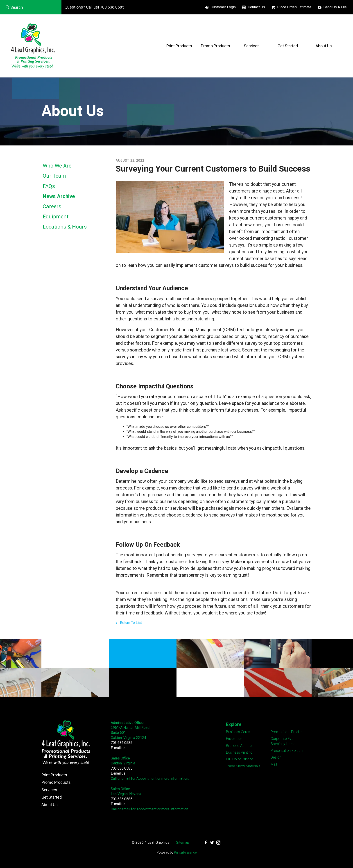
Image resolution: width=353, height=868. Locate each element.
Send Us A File (335, 7)
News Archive (59, 196)
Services (252, 46)
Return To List (130, 623)
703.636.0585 (122, 743)
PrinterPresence (185, 852)
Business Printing (239, 752)
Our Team (54, 176)
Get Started (288, 46)
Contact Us (256, 7)
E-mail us (118, 748)
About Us (324, 46)
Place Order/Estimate (294, 7)
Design (276, 757)
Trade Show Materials (243, 766)
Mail (274, 764)
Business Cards (238, 732)
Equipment (56, 217)
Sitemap (183, 842)
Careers (52, 207)
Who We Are (57, 166)
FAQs (49, 186)
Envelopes (234, 739)
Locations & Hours (65, 227)
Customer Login (223, 7)
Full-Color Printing (240, 759)
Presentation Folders (287, 751)
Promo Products (215, 46)
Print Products (179, 46)
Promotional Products (288, 732)
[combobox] (31, 7)
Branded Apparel (239, 746)
